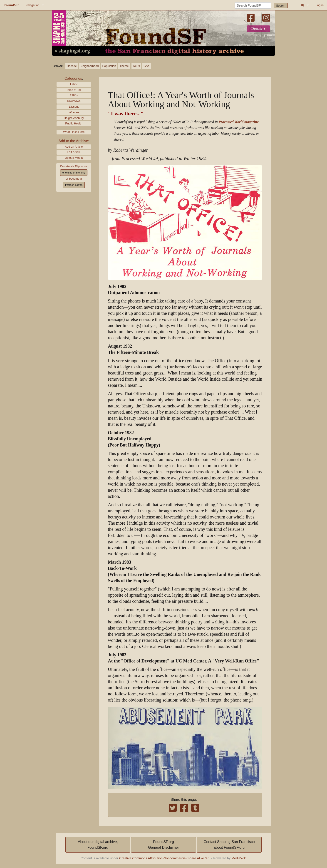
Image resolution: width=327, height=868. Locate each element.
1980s (74, 95)
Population (109, 66)
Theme (124, 66)
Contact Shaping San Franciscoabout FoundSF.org (229, 845)
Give (146, 66)
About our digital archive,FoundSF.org (98, 845)
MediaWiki (239, 858)
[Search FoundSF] (253, 5)
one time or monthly (74, 173)
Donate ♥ (258, 29)
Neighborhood (89, 66)
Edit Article (74, 152)
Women (74, 112)
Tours (136, 66)
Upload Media (74, 158)
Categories (73, 78)
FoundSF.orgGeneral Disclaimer (163, 845)
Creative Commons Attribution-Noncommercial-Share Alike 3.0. (165, 858)
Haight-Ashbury (74, 118)
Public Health (74, 123)
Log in (320, 5)
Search (281, 6)
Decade (72, 66)
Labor (74, 84)
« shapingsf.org (72, 51)
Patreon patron (74, 185)
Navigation (32, 5)
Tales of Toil (74, 90)
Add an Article (74, 147)
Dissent (74, 107)
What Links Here (74, 132)
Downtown (74, 101)
